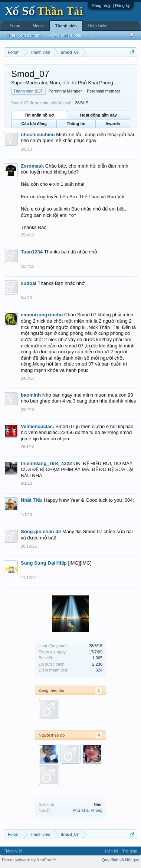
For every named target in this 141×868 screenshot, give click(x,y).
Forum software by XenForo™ (29, 860)
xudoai (29, 283)
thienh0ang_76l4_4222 (46, 463)
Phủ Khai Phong (88, 810)
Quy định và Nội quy (121, 860)
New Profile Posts (65, 35)
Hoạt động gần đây (99, 115)
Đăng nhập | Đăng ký (111, 6)
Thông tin (76, 124)
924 (99, 670)
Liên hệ (112, 851)
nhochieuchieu (38, 134)
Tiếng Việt (13, 851)
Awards (113, 124)
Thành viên (66, 26)
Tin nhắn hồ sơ (39, 115)
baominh (31, 395)
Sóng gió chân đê (41, 531)
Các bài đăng (34, 124)
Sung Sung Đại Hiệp (44, 563)
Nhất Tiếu (32, 500)
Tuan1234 (32, 252)
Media (38, 26)
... (90, 35)
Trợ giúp (130, 851)
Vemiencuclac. (37, 426)
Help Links (98, 26)
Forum (16, 26)
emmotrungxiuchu (42, 315)
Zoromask (32, 166)
